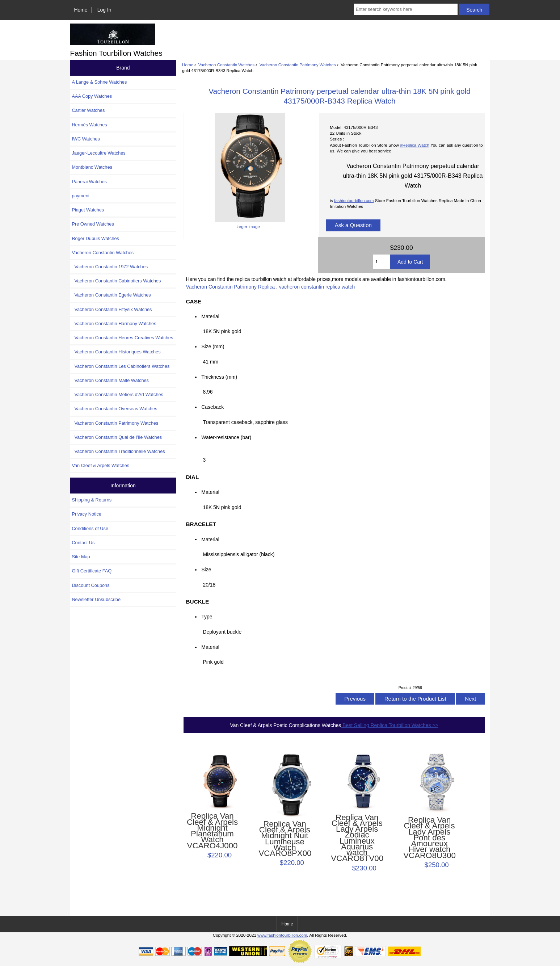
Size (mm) (213, 346)
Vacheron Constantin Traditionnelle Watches (118, 451)
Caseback (212, 407)
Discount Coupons (90, 585)
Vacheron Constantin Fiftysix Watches (112, 309)
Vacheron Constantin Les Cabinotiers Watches (121, 366)
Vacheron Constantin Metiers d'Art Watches (117, 394)
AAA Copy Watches (92, 96)
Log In (104, 10)
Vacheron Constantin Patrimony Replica (231, 287)
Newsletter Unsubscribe (96, 599)
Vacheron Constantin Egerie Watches (111, 295)
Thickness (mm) (219, 377)
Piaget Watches (88, 210)
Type (207, 617)
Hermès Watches (89, 125)
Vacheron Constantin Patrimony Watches (298, 65)
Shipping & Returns (92, 500)
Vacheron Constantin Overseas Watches (114, 409)
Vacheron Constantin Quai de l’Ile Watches (117, 437)
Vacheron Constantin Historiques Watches (116, 352)
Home (81, 10)
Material (210, 316)
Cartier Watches (88, 110)
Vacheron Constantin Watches (226, 65)
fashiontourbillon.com (354, 200)
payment (81, 196)
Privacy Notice (86, 514)
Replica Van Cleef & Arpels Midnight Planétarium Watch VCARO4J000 (212, 831)
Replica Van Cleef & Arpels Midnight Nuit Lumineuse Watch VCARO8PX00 (285, 839)
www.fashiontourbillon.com (282, 935)
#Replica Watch (415, 145)
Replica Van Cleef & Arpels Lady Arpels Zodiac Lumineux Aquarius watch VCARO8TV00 (357, 838)
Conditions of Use (90, 528)
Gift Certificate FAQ (92, 571)
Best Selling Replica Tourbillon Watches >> (390, 725)
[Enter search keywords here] (406, 9)
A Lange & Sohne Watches (99, 82)
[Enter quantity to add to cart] (382, 262)
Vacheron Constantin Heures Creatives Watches (122, 338)
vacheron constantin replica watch (317, 287)
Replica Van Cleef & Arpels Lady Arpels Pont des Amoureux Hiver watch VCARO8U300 (429, 838)
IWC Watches (86, 139)
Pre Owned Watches (93, 224)
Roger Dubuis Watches (95, 238)
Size (206, 570)
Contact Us (83, 543)
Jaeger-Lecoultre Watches (98, 153)
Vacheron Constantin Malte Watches (110, 380)
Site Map (81, 557)
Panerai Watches (89, 182)
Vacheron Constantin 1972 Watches (110, 267)
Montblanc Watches (92, 167)
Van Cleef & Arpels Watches (100, 465)
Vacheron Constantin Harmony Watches (114, 324)
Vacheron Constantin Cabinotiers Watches (116, 281)
